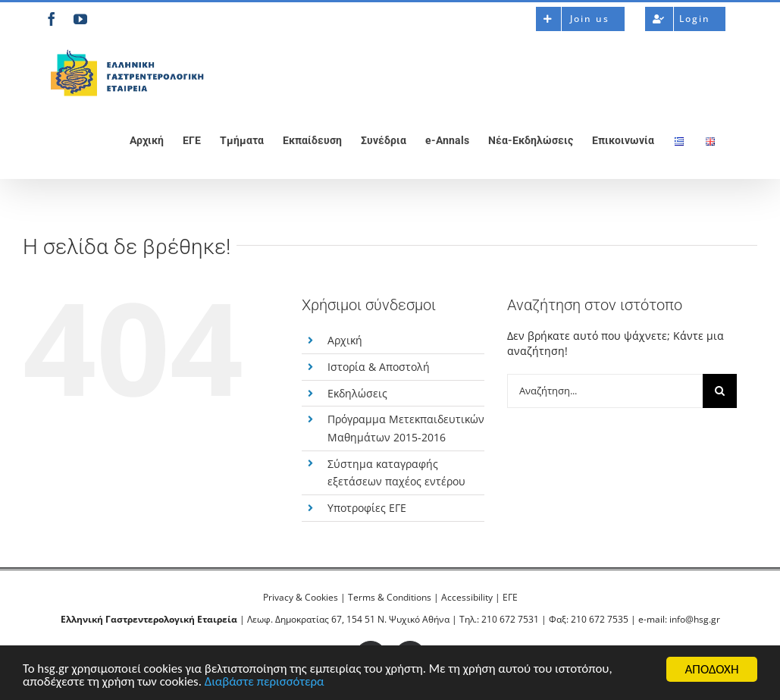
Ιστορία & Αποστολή (379, 367)
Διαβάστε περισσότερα (268, 683)
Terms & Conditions (390, 597)
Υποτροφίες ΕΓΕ (367, 508)
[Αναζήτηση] (720, 391)
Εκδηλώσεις (357, 393)
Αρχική (345, 340)
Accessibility (467, 597)
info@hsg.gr (695, 619)
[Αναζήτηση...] (605, 391)
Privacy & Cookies (301, 597)
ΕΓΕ (510, 597)
